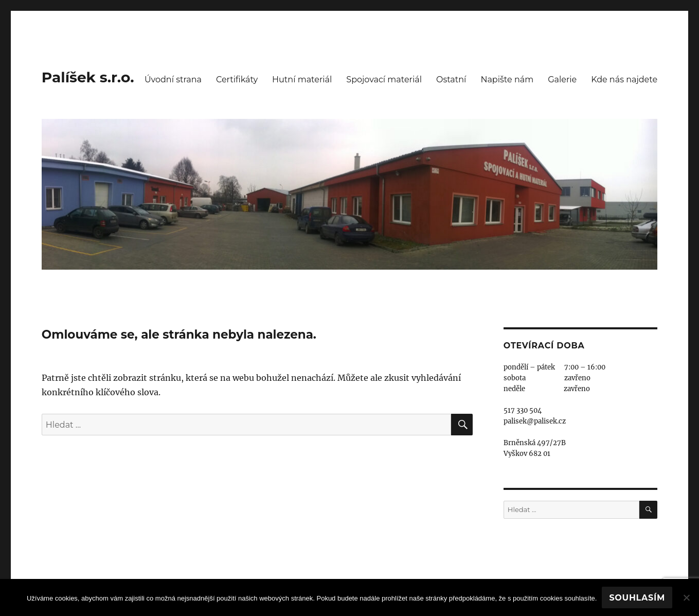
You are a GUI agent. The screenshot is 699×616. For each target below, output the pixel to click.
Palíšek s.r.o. (88, 77)
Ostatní (451, 80)
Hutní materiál (302, 80)
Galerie (562, 80)
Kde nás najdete (624, 80)
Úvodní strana (173, 80)
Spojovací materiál (384, 80)
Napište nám (507, 80)
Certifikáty (237, 80)
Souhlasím (637, 598)
